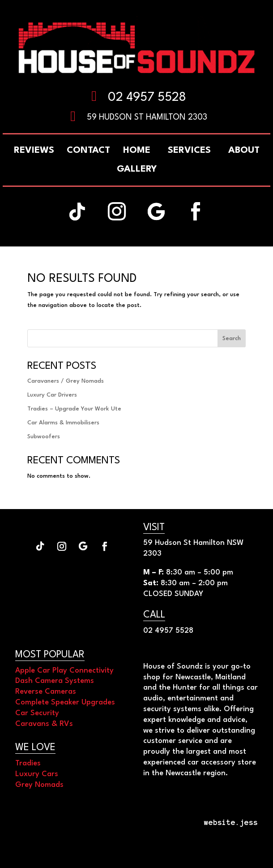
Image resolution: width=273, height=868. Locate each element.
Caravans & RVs (44, 724)
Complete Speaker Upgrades (65, 702)
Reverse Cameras (46, 692)
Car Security (37, 713)
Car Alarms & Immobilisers (63, 423)
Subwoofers (44, 437)
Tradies (28, 763)
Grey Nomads (39, 785)
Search (232, 339)
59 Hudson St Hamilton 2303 (147, 117)
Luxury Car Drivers (52, 395)
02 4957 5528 (147, 98)
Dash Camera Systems (55, 681)
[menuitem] (244, 151)
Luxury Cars (37, 774)
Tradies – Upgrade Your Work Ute (74, 409)
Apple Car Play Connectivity (64, 671)
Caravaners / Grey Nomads (66, 381)
